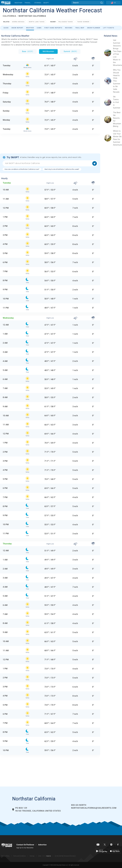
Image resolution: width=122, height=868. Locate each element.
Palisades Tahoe (66, 22)
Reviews (69, 28)
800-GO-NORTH (79, 805)
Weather (18, 3)
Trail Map (80, 28)
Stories (38, 3)
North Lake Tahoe (37, 22)
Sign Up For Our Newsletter (25, 848)
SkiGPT (46, 3)
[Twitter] (105, 845)
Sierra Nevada (18, 22)
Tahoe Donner (83, 22)
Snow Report (17, 28)
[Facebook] (118, 845)
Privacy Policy (5, 856)
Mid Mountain (48, 51)
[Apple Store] (115, 851)
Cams (39, 28)
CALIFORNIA (9, 16)
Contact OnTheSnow (25, 845)
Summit (70, 51)
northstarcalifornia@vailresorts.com (94, 808)
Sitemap (32, 856)
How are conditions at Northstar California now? (22, 169)
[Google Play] (102, 851)
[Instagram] (111, 845)
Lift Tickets (109, 28)
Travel (28, 3)
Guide (6, 28)
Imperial (49, 856)
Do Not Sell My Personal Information (65, 856)
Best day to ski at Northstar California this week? (62, 169)
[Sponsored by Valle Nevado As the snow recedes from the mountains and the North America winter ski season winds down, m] (117, 81)
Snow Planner (94, 28)
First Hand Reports (53, 28)
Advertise (42, 845)
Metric (44, 856)
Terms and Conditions (19, 856)
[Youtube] (98, 845)
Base (28, 51)
